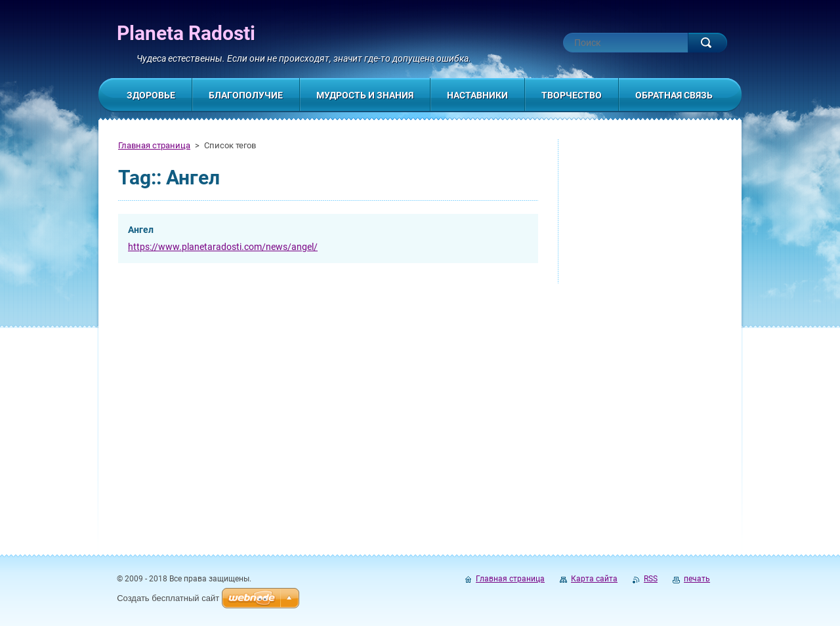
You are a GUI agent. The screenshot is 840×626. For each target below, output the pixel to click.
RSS (651, 579)
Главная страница (154, 145)
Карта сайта (594, 579)
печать (697, 579)
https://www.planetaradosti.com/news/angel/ (223, 247)
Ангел (141, 230)
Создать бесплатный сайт (168, 598)
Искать (707, 43)
